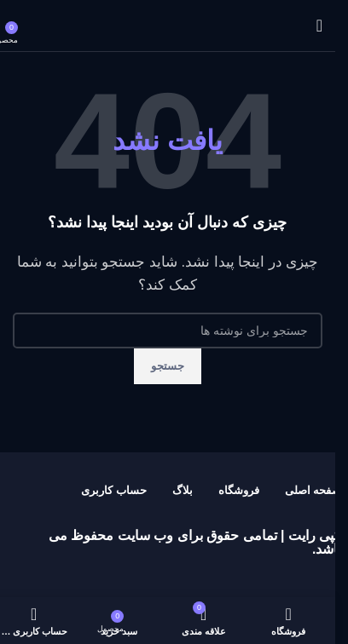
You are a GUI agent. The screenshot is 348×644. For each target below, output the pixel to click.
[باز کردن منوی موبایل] (319, 26)
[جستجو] (168, 331)
